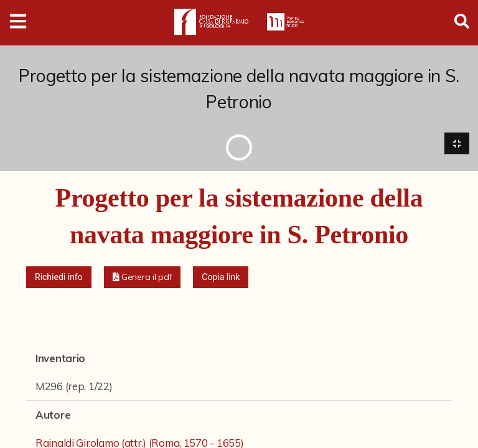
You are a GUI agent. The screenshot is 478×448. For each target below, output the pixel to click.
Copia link (221, 278)
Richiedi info (59, 278)
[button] (143, 278)
